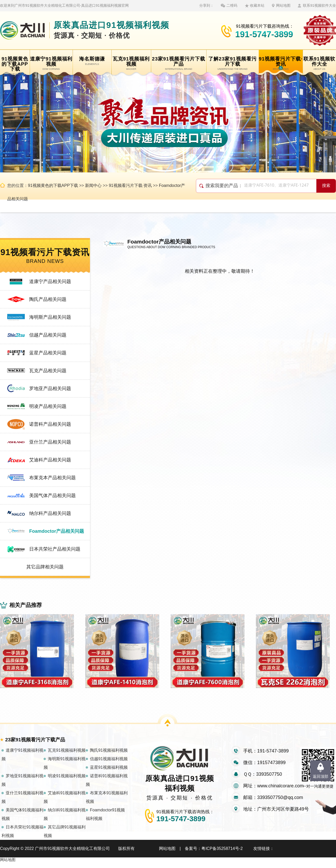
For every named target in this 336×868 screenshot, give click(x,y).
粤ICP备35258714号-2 (222, 854)
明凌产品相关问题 (48, 406)
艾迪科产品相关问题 (50, 460)
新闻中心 (93, 185)
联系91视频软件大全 (319, 5)
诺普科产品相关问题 (50, 424)
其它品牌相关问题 (45, 567)
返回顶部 (320, 776)
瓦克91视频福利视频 (67, 756)
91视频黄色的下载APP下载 (53, 185)
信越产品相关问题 (48, 335)
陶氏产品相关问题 (48, 299)
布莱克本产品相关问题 (52, 478)
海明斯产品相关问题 (50, 317)
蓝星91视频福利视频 (109, 773)
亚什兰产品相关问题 (50, 442)
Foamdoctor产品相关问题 (57, 531)
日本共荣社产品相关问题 (55, 549)
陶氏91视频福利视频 (109, 756)
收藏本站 (257, 5)
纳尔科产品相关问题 (50, 513)
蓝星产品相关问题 (48, 353)
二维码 (232, 5)
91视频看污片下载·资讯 (130, 185)
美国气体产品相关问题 (52, 496)
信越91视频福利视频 (109, 764)
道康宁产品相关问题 (50, 281)
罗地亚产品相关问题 (50, 389)
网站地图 (283, 5)
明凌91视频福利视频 (67, 782)
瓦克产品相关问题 (48, 371)
